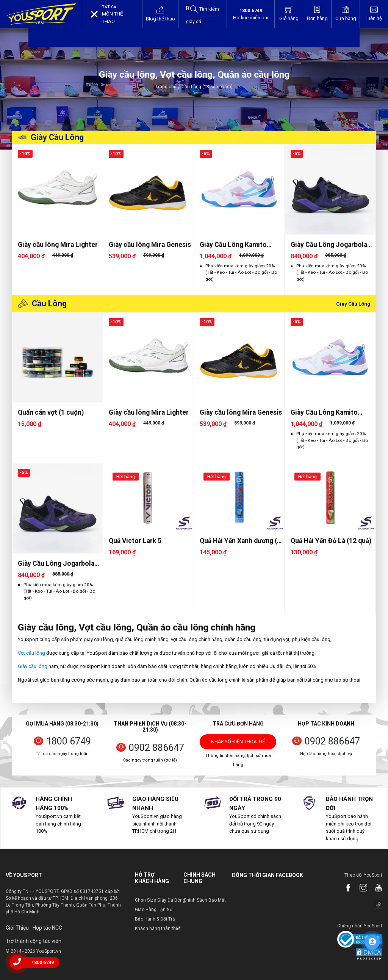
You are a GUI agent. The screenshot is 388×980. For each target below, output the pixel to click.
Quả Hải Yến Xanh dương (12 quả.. (242, 541)
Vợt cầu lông (31, 653)
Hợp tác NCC (47, 928)
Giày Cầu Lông (57, 137)
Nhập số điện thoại (238, 744)
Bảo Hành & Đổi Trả (155, 919)
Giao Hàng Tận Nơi (154, 910)
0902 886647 (156, 748)
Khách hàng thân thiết (158, 929)
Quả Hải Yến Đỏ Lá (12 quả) (331, 541)
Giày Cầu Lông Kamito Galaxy (233, 245)
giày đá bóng (194, 25)
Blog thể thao (160, 14)
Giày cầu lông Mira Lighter (58, 245)
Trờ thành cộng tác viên (34, 941)
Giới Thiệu (17, 928)
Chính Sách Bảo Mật (205, 900)
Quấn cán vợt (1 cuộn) (51, 412)
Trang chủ (166, 87)
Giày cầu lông (33, 666)
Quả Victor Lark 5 (135, 541)
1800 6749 (69, 741)
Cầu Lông (49, 304)
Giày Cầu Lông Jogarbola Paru (329, 245)
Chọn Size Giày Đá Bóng (160, 900)
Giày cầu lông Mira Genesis (150, 245)
